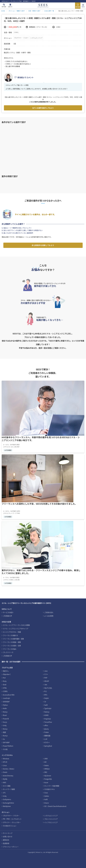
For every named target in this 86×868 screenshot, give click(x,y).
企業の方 (10, 7)
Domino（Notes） (9, 769)
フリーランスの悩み (10, 649)
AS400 (46, 715)
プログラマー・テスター (21, 38)
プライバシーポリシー (11, 847)
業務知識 (47, 736)
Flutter (46, 732)
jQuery (46, 729)
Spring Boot (48, 746)
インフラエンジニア (51, 822)
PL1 (46, 691)
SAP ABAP (6, 742)
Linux (5, 765)
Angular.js (48, 719)
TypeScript (48, 708)
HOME (3, 11)
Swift (46, 705)
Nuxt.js (5, 736)
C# (45, 702)
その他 (5, 749)
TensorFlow (48, 722)
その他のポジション (10, 826)
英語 (4, 732)
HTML (5, 688)
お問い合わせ (8, 836)
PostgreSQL (48, 779)
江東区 (58, 27)
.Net (46, 685)
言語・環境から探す (34, 11)
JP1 (4, 793)
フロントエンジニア (51, 819)
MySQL (5, 779)
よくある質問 (49, 616)
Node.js (47, 712)
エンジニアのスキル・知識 (12, 632)
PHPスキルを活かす (16, 182)
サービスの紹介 (8, 612)
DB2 (46, 772)
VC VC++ (47, 742)
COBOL (16, 32)
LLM (46, 739)
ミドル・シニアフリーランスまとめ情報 (16, 625)
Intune (46, 803)
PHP (46, 678)
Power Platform (8, 746)
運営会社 (6, 840)
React (5, 715)
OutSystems (7, 799)
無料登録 (78, 7)
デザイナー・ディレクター (12, 822)
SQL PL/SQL (48, 688)
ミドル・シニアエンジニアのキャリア (16, 629)
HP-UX (5, 762)
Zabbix (47, 796)
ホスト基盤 (7, 786)
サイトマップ (8, 833)
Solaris (46, 765)
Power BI (6, 719)
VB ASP (47, 681)
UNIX (46, 759)
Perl (4, 678)
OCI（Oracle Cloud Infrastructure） (56, 806)
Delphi (46, 698)
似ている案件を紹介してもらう (43, 108)
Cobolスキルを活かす (34, 182)
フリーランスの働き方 (10, 635)
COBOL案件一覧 (49, 11)
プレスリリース (8, 652)
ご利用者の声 (7, 616)
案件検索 (4, 7)
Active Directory (8, 776)
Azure (46, 782)
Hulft (46, 799)
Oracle (5, 772)
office (46, 725)
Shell (5, 685)
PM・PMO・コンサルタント (12, 819)
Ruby (5, 681)
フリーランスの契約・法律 (12, 646)
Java (46, 671)
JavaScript (6, 698)
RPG (46, 695)
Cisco (46, 793)
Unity (5, 725)
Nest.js (5, 729)
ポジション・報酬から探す (17, 11)
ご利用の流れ (49, 612)
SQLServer (48, 776)
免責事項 (6, 843)
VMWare (47, 769)
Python (5, 705)
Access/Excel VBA (9, 695)
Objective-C (7, 674)
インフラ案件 (53, 182)
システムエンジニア (36, 38)
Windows (6, 759)
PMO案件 (71, 182)
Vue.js (5, 722)
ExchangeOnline (8, 803)
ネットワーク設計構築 (52, 786)
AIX (45, 762)
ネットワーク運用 (9, 789)
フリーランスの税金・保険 (12, 642)
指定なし (6, 671)
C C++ (46, 674)
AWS (4, 782)
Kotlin (5, 708)
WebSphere (7, 806)
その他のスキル (49, 789)
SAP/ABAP (6, 702)
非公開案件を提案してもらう (43, 245)
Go (4, 739)
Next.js (5, 712)
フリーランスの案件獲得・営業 (13, 639)
